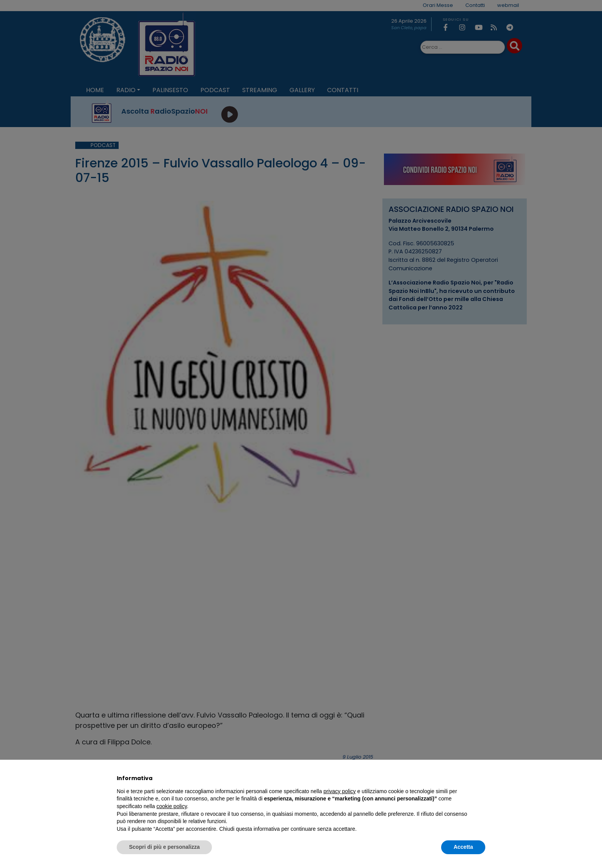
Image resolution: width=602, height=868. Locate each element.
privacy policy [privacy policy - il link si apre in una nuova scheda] (340, 791)
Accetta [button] (463, 847)
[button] (481, 778)
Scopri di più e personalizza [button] (164, 847)
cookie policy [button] (172, 806)
